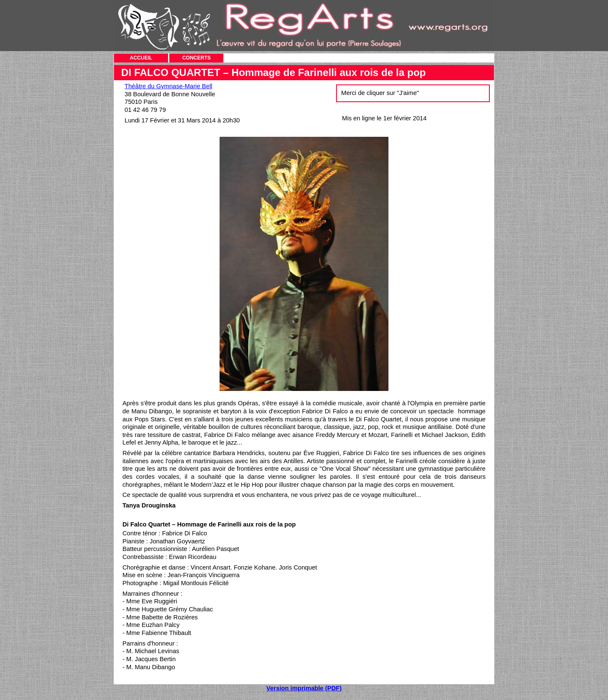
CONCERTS (197, 58)
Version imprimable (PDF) (304, 688)
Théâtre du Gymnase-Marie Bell (168, 86)
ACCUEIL (141, 58)
